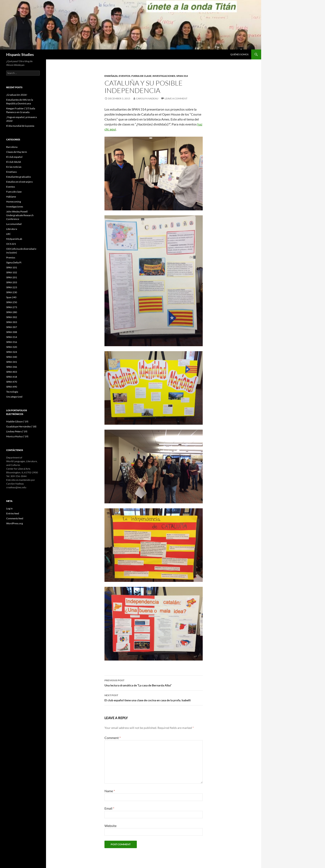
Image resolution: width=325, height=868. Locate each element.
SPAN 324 (12, 352)
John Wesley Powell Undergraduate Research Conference (20, 215)
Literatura (12, 229)
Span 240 (11, 297)
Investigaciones (164, 76)
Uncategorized (14, 397)
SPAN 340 (12, 357)
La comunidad (14, 224)
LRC (8, 234)
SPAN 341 (12, 362)
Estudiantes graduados (19, 177)
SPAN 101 (12, 267)
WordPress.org (15, 523)
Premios (11, 257)
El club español (14, 157)
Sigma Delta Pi (14, 262)
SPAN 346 (12, 367)
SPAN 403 (12, 372)
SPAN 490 (12, 387)
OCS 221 (11, 244)
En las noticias (14, 167)
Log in (9, 508)
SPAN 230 (12, 292)
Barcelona (12, 147)
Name (110, 791)
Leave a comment (176, 98)
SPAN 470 (12, 382)
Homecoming (14, 202)
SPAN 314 (182, 76)
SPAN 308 (12, 332)
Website (110, 826)
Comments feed (15, 518)
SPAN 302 (12, 317)
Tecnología (12, 392)
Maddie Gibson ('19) (17, 421)
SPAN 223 (12, 287)
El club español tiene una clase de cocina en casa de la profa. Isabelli (154, 697)
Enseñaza (111, 76)
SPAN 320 (12, 347)
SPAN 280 (12, 312)
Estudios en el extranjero (19, 182)
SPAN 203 (12, 282)
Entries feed (13, 513)
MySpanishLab (14, 239)
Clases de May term (17, 152)
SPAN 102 (12, 272)
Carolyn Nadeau (147, 98)
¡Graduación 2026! (17, 95)
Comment (113, 738)
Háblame (11, 197)
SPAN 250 (12, 302)
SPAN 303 (12, 322)
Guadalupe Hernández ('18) (21, 426)
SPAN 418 (12, 377)
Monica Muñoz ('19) (17, 436)
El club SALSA (14, 162)
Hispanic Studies (20, 54)
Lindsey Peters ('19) (17, 431)
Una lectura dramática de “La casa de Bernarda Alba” (154, 682)
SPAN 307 (12, 327)
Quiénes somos (239, 54)
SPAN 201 (12, 277)
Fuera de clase (141, 76)
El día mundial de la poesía (20, 126)
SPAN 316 (12, 342)
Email (109, 808)
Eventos (125, 76)
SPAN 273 (12, 307)
